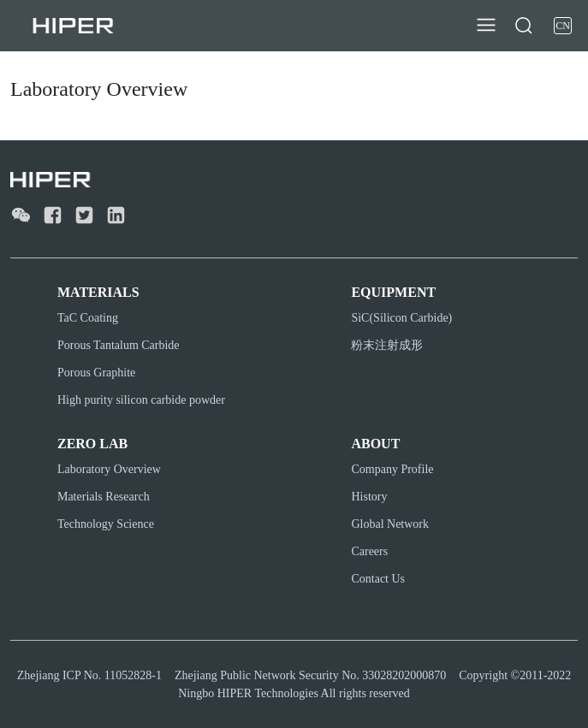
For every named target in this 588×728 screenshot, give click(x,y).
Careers (369, 551)
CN (563, 26)
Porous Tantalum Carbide (119, 345)
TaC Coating (88, 318)
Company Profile (392, 469)
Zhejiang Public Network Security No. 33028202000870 (310, 675)
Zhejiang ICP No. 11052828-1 (89, 675)
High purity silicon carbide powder (141, 400)
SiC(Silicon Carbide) (401, 318)
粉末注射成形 (387, 345)
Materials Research (104, 497)
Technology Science (106, 524)
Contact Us (378, 579)
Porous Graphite (96, 373)
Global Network (390, 524)
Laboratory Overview (109, 469)
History (369, 497)
